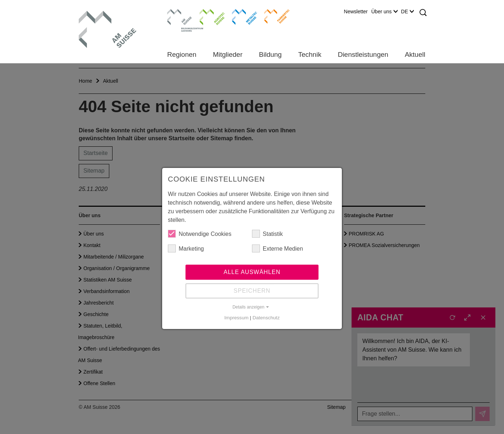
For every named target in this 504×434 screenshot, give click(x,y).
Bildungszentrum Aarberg (180, 16)
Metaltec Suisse (240, 16)
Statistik (267, 234)
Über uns (384, 12)
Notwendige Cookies (200, 234)
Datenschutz (266, 318)
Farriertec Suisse (273, 16)
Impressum (236, 318)
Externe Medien (278, 248)
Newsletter (356, 12)
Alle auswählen (252, 272)
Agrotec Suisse (207, 16)
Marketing (186, 248)
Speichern (252, 291)
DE (407, 12)
